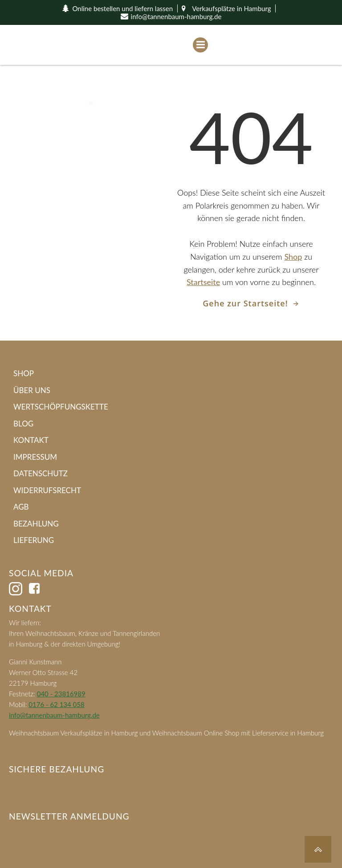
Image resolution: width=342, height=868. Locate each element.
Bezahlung (36, 524)
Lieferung (34, 540)
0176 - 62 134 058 (56, 704)
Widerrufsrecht (47, 490)
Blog (23, 424)
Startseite (203, 282)
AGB (21, 507)
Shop (293, 257)
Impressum (35, 457)
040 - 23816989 (61, 694)
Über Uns (32, 390)
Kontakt (31, 440)
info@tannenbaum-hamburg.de (54, 715)
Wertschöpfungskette (61, 407)
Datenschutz (41, 473)
